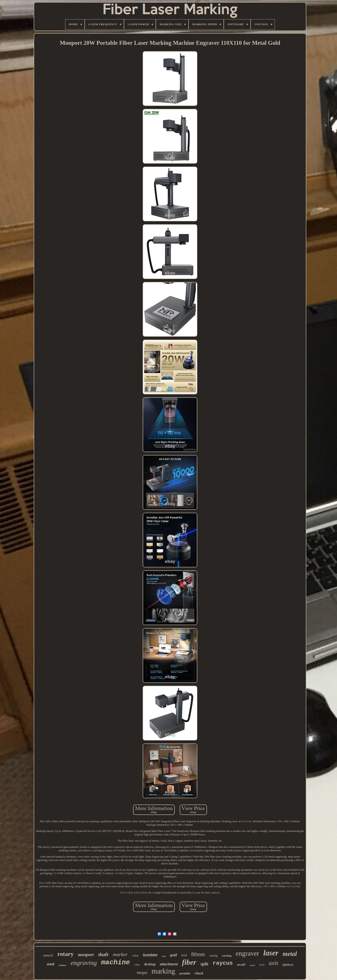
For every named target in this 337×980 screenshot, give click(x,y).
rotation (63, 965)
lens (164, 956)
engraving (84, 963)
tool (184, 955)
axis (274, 963)
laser (271, 953)
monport (86, 955)
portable (185, 973)
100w (137, 965)
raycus (223, 963)
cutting (213, 956)
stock (262, 965)
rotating (227, 956)
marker (120, 954)
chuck (199, 973)
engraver (247, 953)
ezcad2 (241, 965)
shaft (103, 954)
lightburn (288, 965)
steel (51, 964)
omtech (48, 955)
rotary (66, 954)
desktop (150, 964)
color (135, 955)
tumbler (150, 955)
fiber (189, 962)
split (204, 964)
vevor (252, 965)
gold (173, 955)
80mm (198, 954)
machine (115, 962)
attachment (169, 964)
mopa (142, 972)
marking (163, 971)
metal (290, 954)
